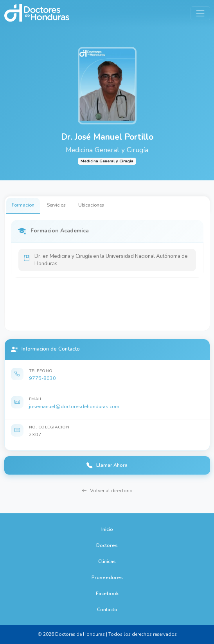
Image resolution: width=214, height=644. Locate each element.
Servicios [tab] (56, 205)
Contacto (107, 609)
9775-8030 (42, 378)
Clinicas (107, 561)
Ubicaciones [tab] (91, 205)
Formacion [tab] (23, 205)
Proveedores (107, 577)
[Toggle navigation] (200, 13)
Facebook (107, 593)
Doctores (107, 545)
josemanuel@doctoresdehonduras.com (74, 406)
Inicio (107, 529)
